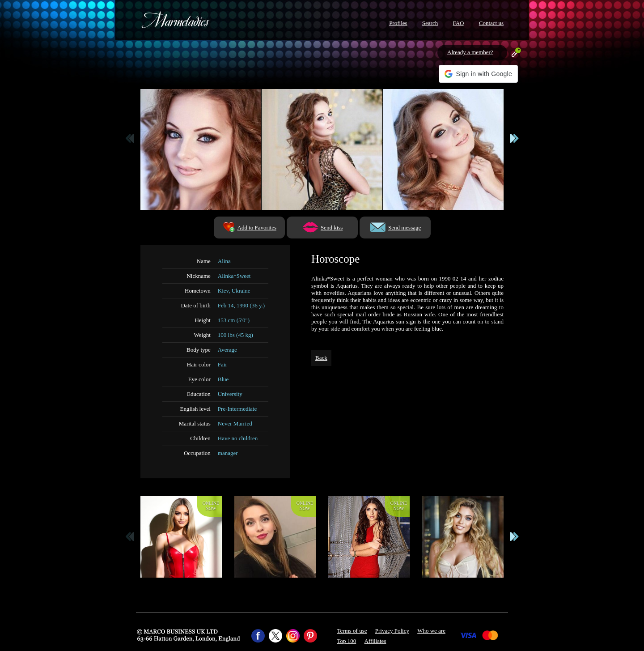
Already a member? (470, 52)
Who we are (431, 631)
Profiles (398, 23)
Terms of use (352, 631)
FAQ (458, 23)
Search (430, 23)
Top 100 (347, 641)
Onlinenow (211, 506)
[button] (478, 74)
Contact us (491, 23)
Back (321, 358)
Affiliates (375, 641)
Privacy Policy (392, 631)
